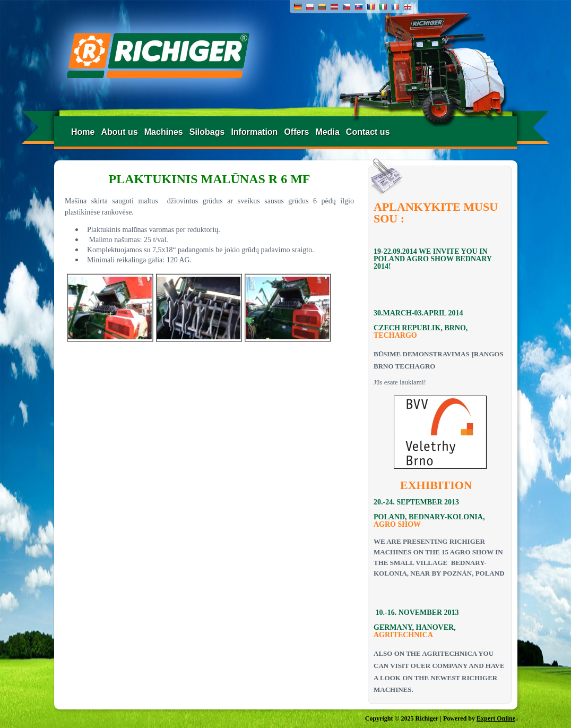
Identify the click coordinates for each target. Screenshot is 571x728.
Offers (296, 132)
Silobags (207, 132)
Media (328, 132)
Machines (164, 132)
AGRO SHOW (397, 524)
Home (83, 132)
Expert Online (496, 718)
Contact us (368, 132)
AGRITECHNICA (403, 635)
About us (119, 132)
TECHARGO (395, 335)
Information (254, 132)
